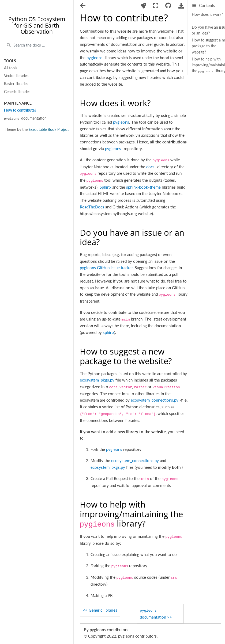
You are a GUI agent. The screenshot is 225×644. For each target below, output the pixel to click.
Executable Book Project (49, 129)
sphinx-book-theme (143, 187)
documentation (25, 118)
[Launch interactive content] (143, 6)
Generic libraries (17, 92)
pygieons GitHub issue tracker (106, 268)
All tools (11, 68)
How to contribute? (20, 110)
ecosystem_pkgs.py (97, 380)
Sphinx (105, 187)
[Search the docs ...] (37, 45)
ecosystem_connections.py (155, 400)
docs (150, 167)
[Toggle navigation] (83, 6)
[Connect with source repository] (168, 6)
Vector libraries (16, 76)
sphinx (108, 332)
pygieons (95, 58)
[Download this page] (181, 6)
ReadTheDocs (92, 207)
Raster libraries (16, 84)
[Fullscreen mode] (156, 6)
